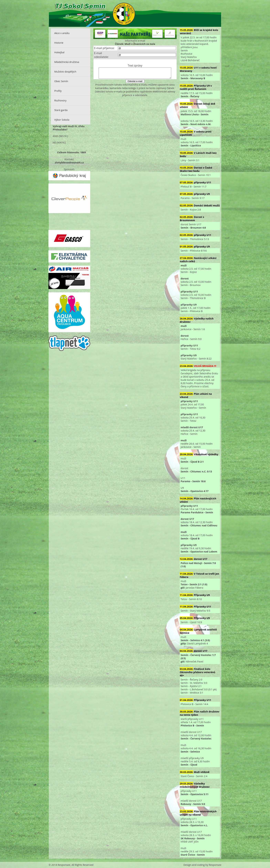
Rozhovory (60, 100)
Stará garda (61, 110)
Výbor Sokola (62, 120)
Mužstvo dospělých (65, 72)
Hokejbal (59, 52)
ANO (55, 136)
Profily (58, 91)
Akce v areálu (62, 33)
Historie (59, 43)
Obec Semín (61, 81)
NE (54, 143)
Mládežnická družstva (67, 62)
